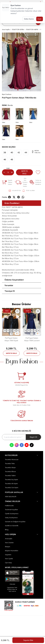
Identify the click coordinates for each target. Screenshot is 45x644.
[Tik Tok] (32, 445)
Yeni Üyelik (9, 559)
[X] (14, 197)
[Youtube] (27, 445)
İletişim (8, 547)
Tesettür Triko (10, 463)
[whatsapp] (23, 197)
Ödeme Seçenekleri (14, 280)
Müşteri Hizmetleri (12, 551)
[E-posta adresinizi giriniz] (22, 437)
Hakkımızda (9, 506)
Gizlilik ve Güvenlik (12, 526)
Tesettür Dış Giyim (11, 479)
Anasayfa (9, 539)
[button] (18, 90)
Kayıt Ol (33, 437)
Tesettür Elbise (10, 471)
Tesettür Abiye (10, 467)
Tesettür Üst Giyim (12, 488)
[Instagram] (17, 445)
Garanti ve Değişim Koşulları (15, 522)
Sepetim (8, 555)
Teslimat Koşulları (11, 510)
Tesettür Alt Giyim (11, 484)
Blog (7, 530)
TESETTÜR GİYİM (18, 29)
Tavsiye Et (10, 291)
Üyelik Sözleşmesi (12, 514)
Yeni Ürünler (9, 543)
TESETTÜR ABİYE (32, 29)
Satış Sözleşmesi (11, 518)
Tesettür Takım (10, 475)
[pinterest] (18, 197)
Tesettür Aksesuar (12, 459)
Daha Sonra (29, 19)
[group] (22, 62)
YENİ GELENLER (11, 497)
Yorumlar (9, 285)
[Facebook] (22, 445)
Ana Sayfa (6, 29)
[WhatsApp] (12, 445)
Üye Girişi (8, 563)
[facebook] (9, 197)
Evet (40, 19)
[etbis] (9, 605)
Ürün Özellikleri (12, 203)
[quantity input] (8, 172)
